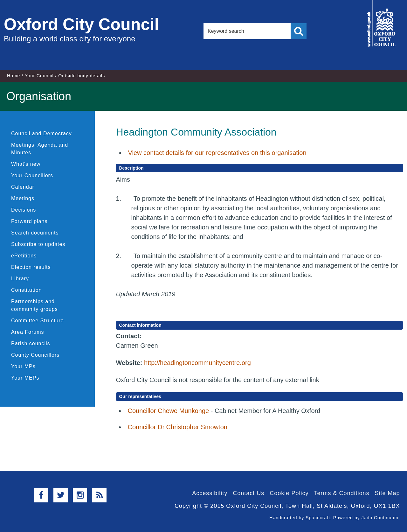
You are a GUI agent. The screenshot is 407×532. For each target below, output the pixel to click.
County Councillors (35, 355)
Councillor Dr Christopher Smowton (177, 427)
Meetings (23, 198)
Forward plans (29, 221)
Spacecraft (318, 518)
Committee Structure (38, 321)
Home (14, 76)
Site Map (387, 493)
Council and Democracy (41, 133)
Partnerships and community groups (34, 305)
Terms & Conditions (341, 493)
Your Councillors (32, 175)
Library (20, 279)
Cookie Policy (289, 493)
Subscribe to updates (38, 244)
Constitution (27, 290)
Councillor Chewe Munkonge (168, 411)
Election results (31, 267)
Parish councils (31, 343)
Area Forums (28, 332)
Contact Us (248, 493)
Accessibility (210, 493)
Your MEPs (25, 378)
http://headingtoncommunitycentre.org (197, 363)
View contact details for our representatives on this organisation (217, 153)
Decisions (24, 210)
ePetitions (24, 256)
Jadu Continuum (380, 518)
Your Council (39, 76)
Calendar (23, 187)
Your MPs (23, 366)
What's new (26, 164)
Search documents (35, 233)
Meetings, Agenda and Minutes (40, 149)
